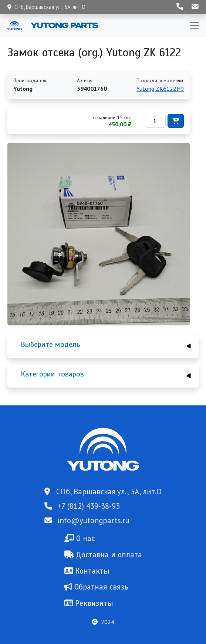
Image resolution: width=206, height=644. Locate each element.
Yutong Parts (64, 25)
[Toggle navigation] (195, 26)
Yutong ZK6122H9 (160, 89)
